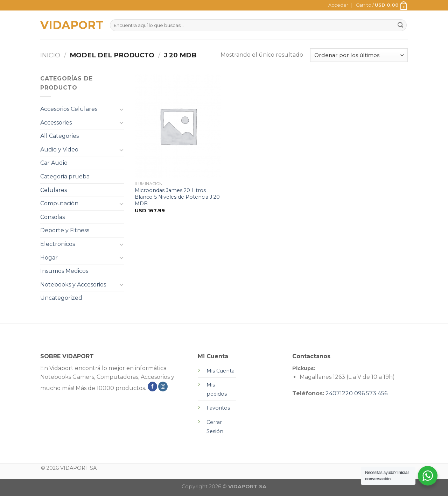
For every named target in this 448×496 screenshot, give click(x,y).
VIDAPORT (70, 25)
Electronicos (58, 244)
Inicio (50, 55)
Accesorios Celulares (69, 109)
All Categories (59, 136)
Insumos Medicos (64, 271)
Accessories (56, 123)
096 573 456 (371, 393)
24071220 (339, 393)
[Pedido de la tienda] (359, 55)
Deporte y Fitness (65, 230)
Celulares (54, 190)
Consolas (52, 217)
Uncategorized (61, 298)
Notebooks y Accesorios (73, 285)
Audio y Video (59, 150)
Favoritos (218, 408)
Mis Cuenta (220, 371)
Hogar (49, 258)
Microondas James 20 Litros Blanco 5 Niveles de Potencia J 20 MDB (177, 197)
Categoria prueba (65, 176)
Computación (59, 203)
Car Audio (54, 163)
